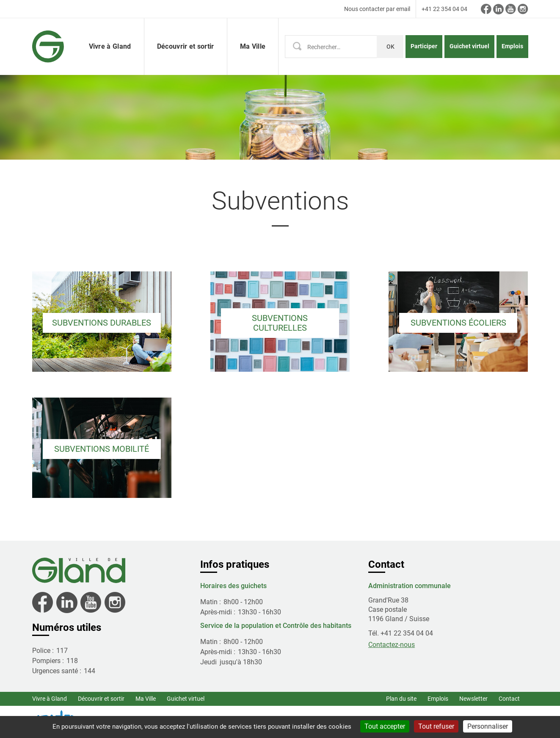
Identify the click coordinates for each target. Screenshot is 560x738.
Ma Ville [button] (253, 46)
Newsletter (473, 699)
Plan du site (401, 699)
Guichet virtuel (469, 46)
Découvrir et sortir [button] (186, 46)
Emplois (512, 46)
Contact (509, 699)
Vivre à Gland (50, 699)
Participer (424, 46)
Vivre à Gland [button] (110, 46)
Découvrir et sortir (101, 699)
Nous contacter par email (377, 9)
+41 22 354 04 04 (444, 9)
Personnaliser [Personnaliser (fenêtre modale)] (488, 726)
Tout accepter (385, 726)
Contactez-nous (392, 645)
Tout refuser (436, 726)
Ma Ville (146, 699)
